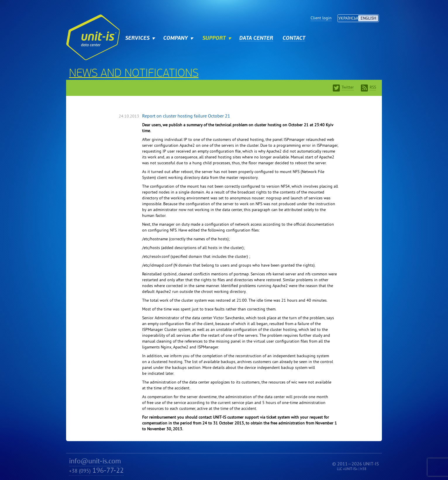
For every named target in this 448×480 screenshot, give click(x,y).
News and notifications (134, 74)
